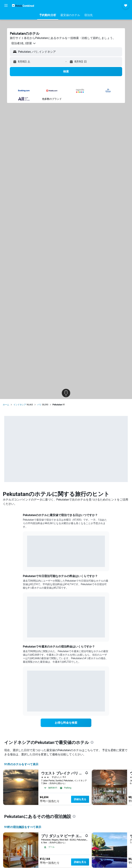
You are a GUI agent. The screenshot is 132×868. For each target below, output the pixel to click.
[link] (66, 723)
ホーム (6, 405)
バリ (39, 405)
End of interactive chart (27, 562)
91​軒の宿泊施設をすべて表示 (23, 827)
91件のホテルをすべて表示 (21, 764)
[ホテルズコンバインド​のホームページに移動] (23, 5)
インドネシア (20, 405)
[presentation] (92, 742)
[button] (6, 5)
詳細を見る (80, 799)
